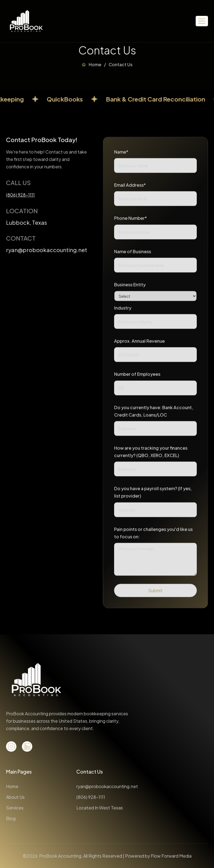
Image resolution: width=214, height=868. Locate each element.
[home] (26, 21)
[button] (202, 21)
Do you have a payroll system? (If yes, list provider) (153, 494)
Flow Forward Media (171, 856)
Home (95, 64)
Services (15, 808)
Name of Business (133, 253)
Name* (121, 154)
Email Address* (130, 187)
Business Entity (130, 287)
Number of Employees (137, 376)
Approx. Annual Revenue (139, 343)
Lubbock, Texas (27, 224)
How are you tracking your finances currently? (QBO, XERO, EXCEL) (151, 454)
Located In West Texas (100, 808)
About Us (15, 797)
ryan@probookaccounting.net (47, 251)
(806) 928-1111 (91, 797)
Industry (123, 310)
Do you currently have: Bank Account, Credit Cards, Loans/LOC (154, 413)
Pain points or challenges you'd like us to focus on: (153, 535)
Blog (11, 818)
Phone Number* (131, 220)
